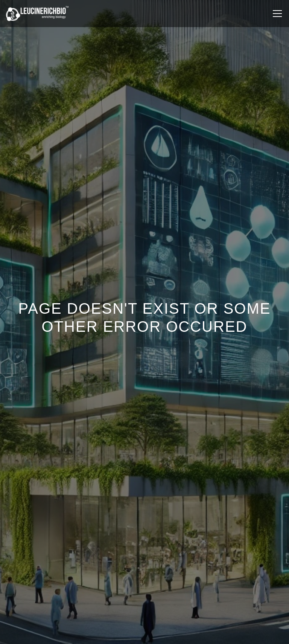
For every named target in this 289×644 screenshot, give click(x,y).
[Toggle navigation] (277, 14)
